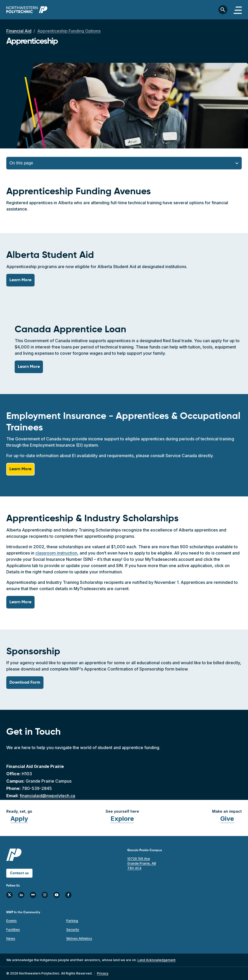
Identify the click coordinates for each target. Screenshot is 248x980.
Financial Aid (19, 31)
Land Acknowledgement (156, 960)
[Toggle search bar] (223, 10)
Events (12, 921)
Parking (72, 921)
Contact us (19, 873)
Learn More (20, 280)
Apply (19, 819)
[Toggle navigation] (238, 10)
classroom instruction (56, 553)
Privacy (103, 973)
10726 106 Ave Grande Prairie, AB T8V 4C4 (142, 863)
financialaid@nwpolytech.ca (47, 796)
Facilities (13, 930)
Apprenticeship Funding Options (69, 31)
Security (73, 930)
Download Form (25, 683)
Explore (122, 819)
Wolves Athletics (79, 939)
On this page (21, 163)
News (11, 939)
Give (227, 819)
